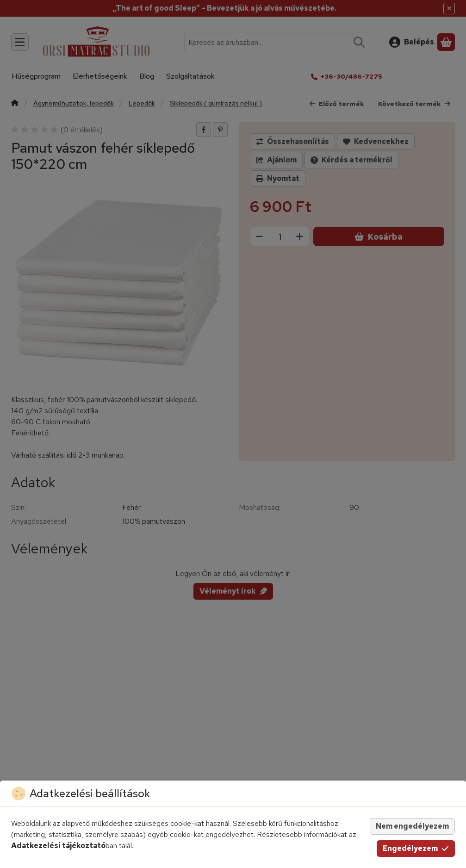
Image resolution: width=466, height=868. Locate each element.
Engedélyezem (416, 848)
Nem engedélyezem (412, 826)
